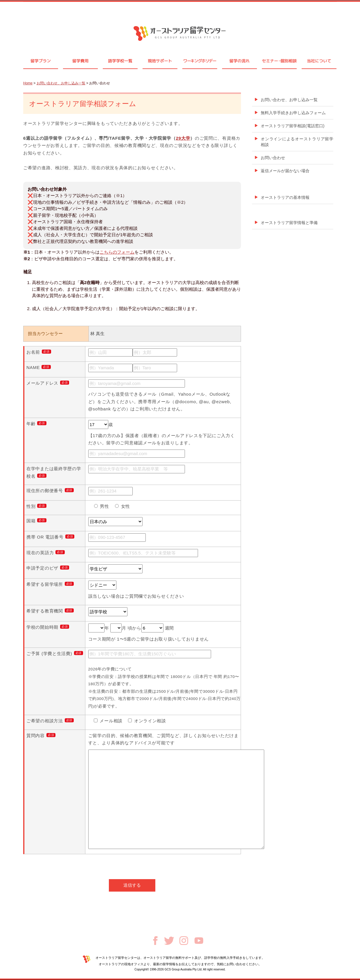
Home (28, 83)
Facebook (155, 941)
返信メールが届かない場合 (285, 171)
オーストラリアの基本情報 (285, 197)
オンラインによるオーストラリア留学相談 (297, 142)
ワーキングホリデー (200, 61)
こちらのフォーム (117, 252)
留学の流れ (240, 61)
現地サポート (160, 61)
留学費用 (80, 61)
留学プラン (41, 61)
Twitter (169, 941)
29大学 (183, 138)
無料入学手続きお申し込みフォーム (293, 113)
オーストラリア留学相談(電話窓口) (292, 126)
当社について (319, 61)
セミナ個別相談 (279, 61)
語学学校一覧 (120, 61)
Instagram (184, 941)
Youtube (199, 941)
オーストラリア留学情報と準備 (289, 223)
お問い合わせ (273, 158)
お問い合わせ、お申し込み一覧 (61, 83)
